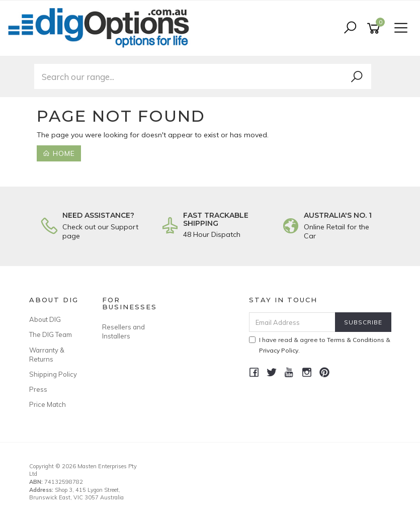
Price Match (48, 404)
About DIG (45, 319)
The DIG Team (51, 334)
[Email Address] (292, 322)
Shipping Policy (53, 374)
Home (59, 153)
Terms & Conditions (356, 340)
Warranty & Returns (47, 355)
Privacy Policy (279, 350)
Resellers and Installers (123, 331)
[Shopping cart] (375, 28)
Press (38, 389)
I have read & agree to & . (320, 345)
